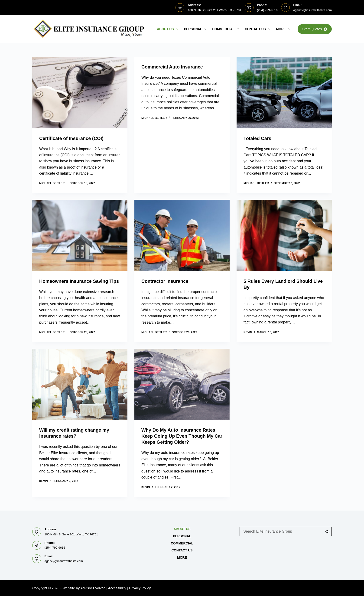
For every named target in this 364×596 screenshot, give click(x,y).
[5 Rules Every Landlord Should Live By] (284, 235)
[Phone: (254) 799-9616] (249, 8)
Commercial (226, 29)
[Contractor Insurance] (182, 235)
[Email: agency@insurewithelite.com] (286, 8)
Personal (196, 29)
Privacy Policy (140, 588)
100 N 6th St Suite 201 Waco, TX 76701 (215, 10)
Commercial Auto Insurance (172, 67)
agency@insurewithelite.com (312, 10)
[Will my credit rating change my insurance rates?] (80, 384)
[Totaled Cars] (284, 93)
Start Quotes (315, 29)
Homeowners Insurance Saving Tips (79, 281)
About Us (169, 29)
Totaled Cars (257, 138)
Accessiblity (117, 588)
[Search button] (327, 531)
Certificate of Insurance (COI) (71, 138)
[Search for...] (281, 531)
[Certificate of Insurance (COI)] (80, 93)
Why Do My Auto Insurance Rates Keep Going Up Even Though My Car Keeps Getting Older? (182, 436)
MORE (284, 29)
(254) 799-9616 (267, 10)
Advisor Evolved (93, 588)
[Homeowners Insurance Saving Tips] (80, 235)
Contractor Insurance (165, 281)
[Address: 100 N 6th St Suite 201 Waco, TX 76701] (180, 8)
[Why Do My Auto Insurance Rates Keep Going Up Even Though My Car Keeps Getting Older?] (182, 384)
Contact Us (258, 29)
